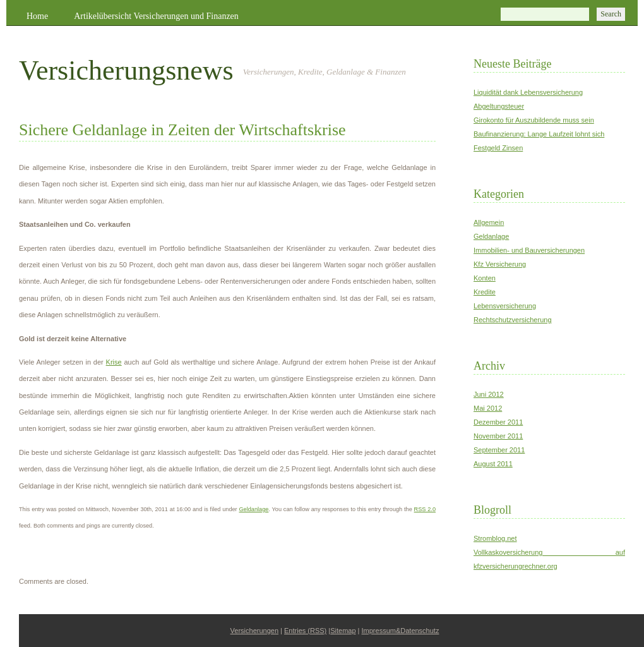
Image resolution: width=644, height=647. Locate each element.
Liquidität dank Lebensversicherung (528, 92)
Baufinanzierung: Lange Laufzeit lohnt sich (539, 134)
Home (37, 16)
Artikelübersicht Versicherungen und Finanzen (156, 16)
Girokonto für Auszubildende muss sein (534, 120)
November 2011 (498, 436)
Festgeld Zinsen (498, 148)
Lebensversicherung (505, 306)
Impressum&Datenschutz (401, 631)
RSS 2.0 (425, 509)
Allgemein (489, 222)
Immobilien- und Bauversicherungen (529, 250)
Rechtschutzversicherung (513, 320)
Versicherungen (254, 631)
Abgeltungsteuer (499, 106)
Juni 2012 (489, 394)
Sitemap (343, 631)
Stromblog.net (495, 538)
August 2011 (493, 464)
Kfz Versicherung (500, 264)
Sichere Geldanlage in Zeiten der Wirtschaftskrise (182, 130)
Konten (485, 278)
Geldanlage (254, 509)
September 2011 (499, 450)
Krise (114, 362)
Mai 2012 (488, 408)
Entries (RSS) (305, 631)
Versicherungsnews (126, 70)
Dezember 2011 (498, 422)
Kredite (485, 292)
